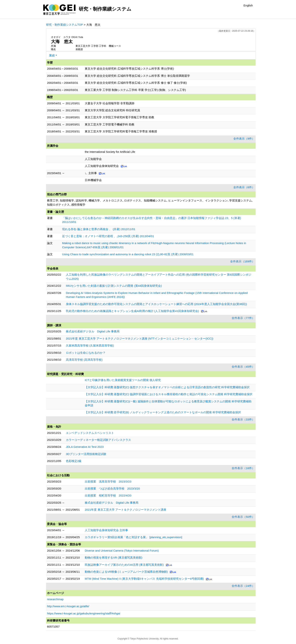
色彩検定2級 (74, 461)
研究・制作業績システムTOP (65, 25)
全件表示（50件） (243, 517)
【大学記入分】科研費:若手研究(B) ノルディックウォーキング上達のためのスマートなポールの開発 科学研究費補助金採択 (163, 412)
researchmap (55, 599)
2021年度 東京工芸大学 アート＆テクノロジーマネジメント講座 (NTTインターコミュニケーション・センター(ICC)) (140, 339)
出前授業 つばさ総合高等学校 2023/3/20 (112, 488)
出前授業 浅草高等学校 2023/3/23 (108, 481)
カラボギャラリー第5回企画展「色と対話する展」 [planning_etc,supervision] (133, 537)
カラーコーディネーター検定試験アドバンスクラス (98, 440)
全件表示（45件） (243, 367)
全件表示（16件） (243, 468)
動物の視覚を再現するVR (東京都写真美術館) (114, 558)
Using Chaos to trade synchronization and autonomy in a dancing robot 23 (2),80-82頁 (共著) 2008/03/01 (128, 254)
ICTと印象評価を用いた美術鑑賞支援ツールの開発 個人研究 (123, 380)
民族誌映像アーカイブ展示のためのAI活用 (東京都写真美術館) (124, 565)
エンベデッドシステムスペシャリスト (90, 433)
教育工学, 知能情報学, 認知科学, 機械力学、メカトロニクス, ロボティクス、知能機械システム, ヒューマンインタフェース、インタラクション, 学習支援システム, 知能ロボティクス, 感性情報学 (150, 202)
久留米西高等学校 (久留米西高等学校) (90, 345)
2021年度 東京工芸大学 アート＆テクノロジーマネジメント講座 (126, 510)
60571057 (53, 627)
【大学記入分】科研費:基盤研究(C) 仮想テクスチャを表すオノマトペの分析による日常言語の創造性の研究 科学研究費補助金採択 (167, 387)
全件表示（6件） (244, 187)
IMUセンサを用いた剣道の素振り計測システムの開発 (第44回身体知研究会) (114, 286)
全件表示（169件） (242, 261)
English (248, 5)
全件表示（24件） (243, 586)
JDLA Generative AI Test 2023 (85, 447)
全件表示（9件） (244, 139)
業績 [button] (52, 55)
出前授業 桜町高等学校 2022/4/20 (108, 495)
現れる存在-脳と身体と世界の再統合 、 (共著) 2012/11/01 (99, 229)
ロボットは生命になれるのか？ (86, 353)
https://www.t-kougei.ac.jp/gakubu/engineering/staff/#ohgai (84, 613)
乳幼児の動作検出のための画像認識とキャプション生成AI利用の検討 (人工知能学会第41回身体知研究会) (132, 311)
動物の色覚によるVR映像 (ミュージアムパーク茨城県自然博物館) (126, 572)
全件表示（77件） (243, 318)
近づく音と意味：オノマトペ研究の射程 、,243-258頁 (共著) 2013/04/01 (108, 236)
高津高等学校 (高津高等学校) (84, 360)
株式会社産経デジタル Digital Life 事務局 (93, 331)
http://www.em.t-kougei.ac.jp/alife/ (68, 606)
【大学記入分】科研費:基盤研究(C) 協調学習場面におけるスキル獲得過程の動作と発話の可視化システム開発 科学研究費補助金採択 (169, 394)
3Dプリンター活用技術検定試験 (86, 454)
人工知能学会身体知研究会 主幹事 (106, 530)
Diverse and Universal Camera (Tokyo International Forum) (122, 551)
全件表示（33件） (243, 419)
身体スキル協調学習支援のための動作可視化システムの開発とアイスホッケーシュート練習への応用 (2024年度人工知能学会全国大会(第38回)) (156, 304)
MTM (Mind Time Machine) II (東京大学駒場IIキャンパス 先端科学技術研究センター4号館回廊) (144, 579)
